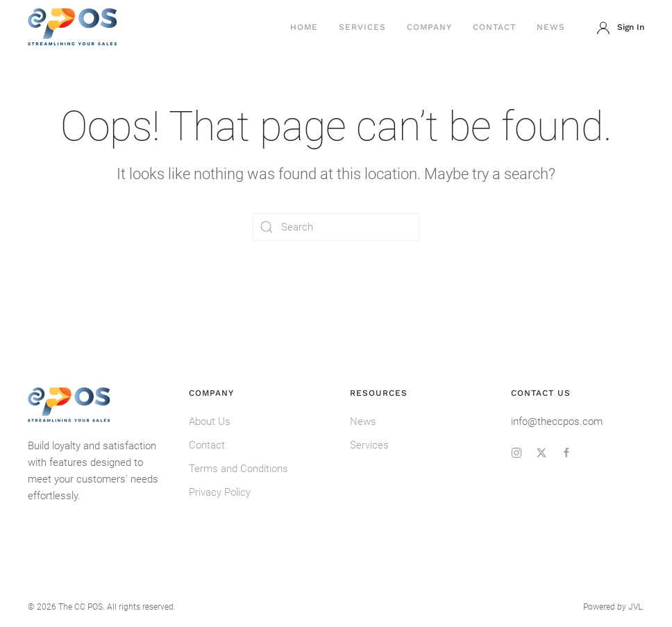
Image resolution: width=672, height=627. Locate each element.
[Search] (336, 227)
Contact (494, 27)
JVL (635, 607)
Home (304, 27)
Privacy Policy (220, 492)
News (551, 27)
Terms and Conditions (238, 469)
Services (362, 27)
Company (429, 27)
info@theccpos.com (557, 421)
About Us (210, 421)
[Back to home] (73, 28)
